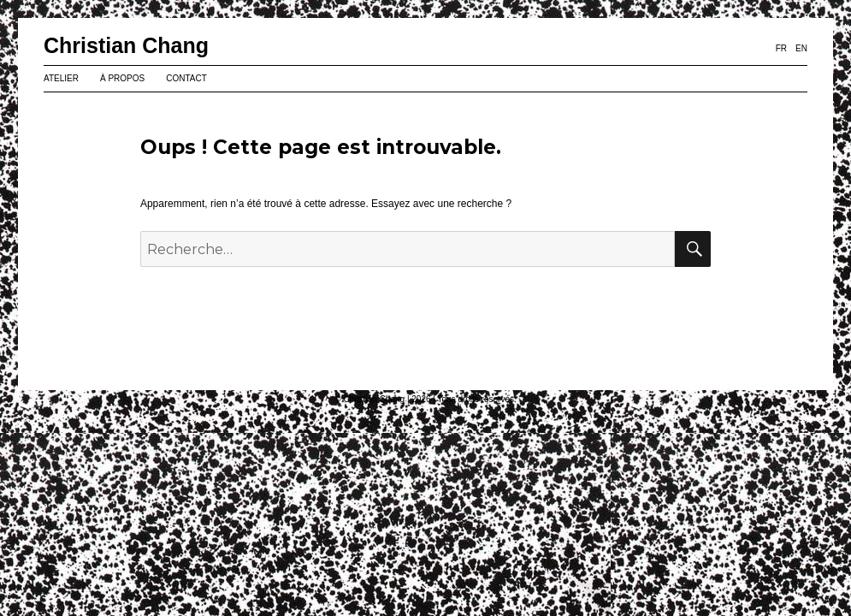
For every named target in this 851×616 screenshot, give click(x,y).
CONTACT (186, 78)
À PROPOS (122, 78)
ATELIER (61, 78)
